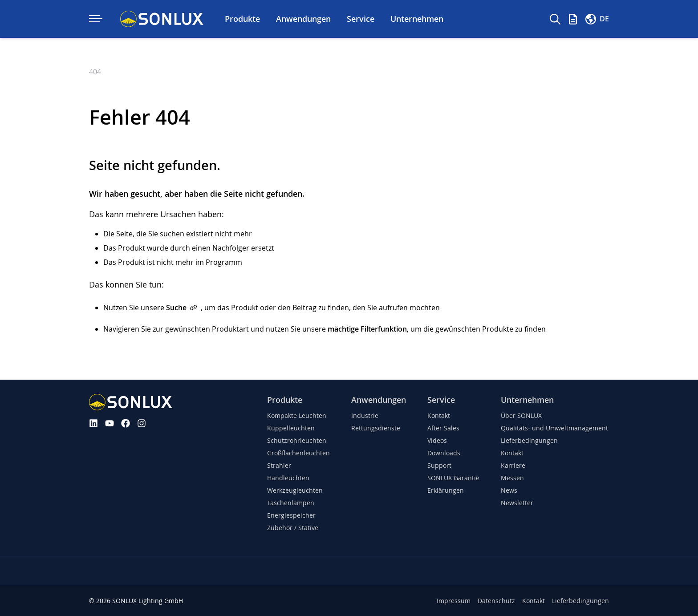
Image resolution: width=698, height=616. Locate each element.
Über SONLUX (521, 415)
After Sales (443, 428)
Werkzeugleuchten (295, 490)
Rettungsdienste (376, 428)
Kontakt (439, 415)
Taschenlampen (291, 503)
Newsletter (517, 503)
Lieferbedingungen (529, 440)
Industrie (365, 415)
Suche (176, 308)
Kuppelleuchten (291, 428)
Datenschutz (496, 601)
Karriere (513, 465)
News (509, 490)
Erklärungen (446, 490)
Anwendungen (379, 400)
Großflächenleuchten (298, 453)
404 (95, 72)
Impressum (454, 601)
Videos (437, 440)
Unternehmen (527, 400)
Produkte (285, 400)
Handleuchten (288, 478)
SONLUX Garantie (453, 478)
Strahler (279, 465)
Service (441, 400)
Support (439, 465)
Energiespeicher (291, 515)
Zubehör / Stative (293, 528)
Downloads (444, 453)
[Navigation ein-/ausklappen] (96, 19)
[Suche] (555, 19)
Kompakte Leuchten (297, 415)
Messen (512, 478)
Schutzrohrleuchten (297, 440)
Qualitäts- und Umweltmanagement (554, 428)
